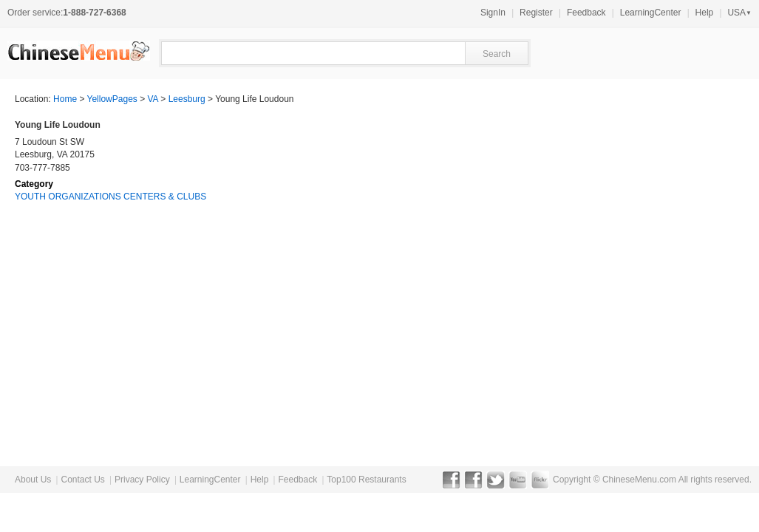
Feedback (586, 13)
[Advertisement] (633, 211)
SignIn (493, 13)
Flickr (540, 480)
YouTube (518, 480)
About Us (33, 480)
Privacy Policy (142, 480)
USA (739, 13)
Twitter (496, 480)
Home (65, 99)
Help (705, 13)
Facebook (451, 480)
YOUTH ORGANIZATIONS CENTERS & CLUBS (110, 197)
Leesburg (187, 99)
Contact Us (82, 480)
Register (536, 13)
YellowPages (112, 99)
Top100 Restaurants (366, 480)
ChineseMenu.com (639, 480)
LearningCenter (651, 13)
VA (153, 99)
